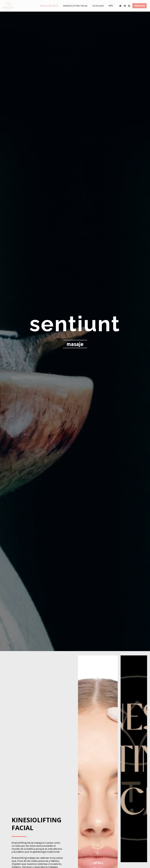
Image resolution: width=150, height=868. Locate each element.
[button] (125, 6)
